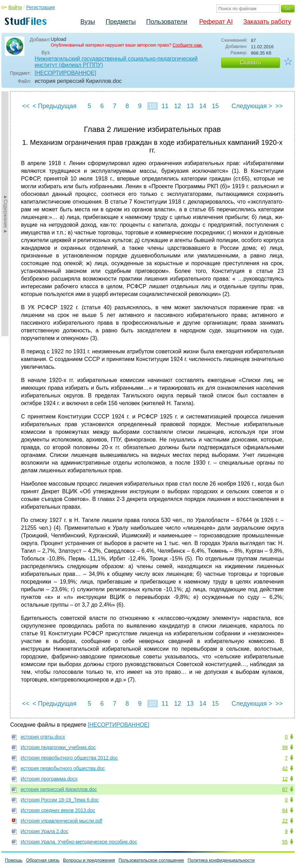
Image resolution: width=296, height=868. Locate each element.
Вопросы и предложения (89, 860)
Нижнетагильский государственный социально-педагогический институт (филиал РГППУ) (116, 62)
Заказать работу (267, 22)
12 (177, 106)
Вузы (88, 22)
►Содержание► (6, 214)
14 (203, 106)
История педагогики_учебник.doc (58, 747)
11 (165, 106)
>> (279, 106)
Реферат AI (216, 22)
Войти (15, 7)
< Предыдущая (55, 106)
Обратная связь (43, 860)
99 (285, 747)
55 (285, 842)
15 (215, 106)
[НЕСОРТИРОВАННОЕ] (65, 73)
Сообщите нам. (188, 45)
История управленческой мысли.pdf (61, 821)
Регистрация (41, 7)
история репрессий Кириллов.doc (59, 789)
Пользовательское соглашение (151, 860)
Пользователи (167, 22)
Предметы (121, 22)
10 (152, 106)
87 (285, 789)
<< (26, 106)
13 (190, 106)
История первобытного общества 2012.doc (69, 758)
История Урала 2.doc (44, 831)
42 (285, 768)
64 (285, 810)
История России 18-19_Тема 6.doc (60, 800)
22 (285, 821)
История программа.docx (49, 779)
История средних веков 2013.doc (58, 810)
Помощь (14, 860)
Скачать (251, 62)
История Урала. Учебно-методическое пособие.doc (79, 842)
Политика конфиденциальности (221, 860)
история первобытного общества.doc (63, 768)
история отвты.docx (43, 737)
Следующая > (252, 106)
